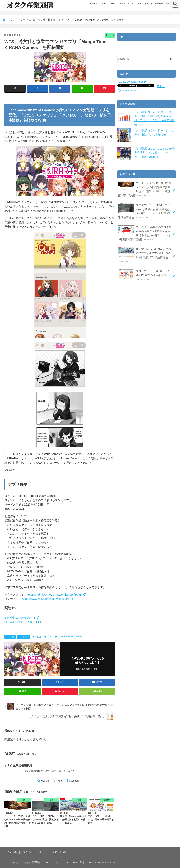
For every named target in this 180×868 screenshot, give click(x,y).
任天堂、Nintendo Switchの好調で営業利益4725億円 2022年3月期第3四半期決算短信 (145, 251)
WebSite (45, 781)
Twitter (60, 781)
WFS (49, 637)
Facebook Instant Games (70, 637)
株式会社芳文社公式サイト (21, 622)
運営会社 (93, 4)
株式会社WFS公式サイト (20, 618)
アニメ (130, 4)
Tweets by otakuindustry (131, 82)
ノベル (139, 4)
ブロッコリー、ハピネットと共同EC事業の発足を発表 (144, 270)
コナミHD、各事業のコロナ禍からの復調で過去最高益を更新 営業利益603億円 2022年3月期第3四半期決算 (145, 230)
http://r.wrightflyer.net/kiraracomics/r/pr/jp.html (54, 594)
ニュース (104, 4)
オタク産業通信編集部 (18, 765)
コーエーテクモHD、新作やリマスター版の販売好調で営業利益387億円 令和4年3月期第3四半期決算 (145, 188)
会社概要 (12, 852)
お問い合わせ (58, 852)
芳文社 (38, 637)
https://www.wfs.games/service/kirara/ (46, 599)
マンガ (122, 4)
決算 (168, 4)
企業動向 (159, 4)
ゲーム (113, 4)
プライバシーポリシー (34, 852)
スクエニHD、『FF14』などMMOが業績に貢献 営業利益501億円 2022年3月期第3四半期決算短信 (144, 209)
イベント (149, 4)
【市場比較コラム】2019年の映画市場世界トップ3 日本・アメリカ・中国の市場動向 (154, 152)
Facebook (74, 781)
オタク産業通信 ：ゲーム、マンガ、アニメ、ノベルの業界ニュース (59, 862)
